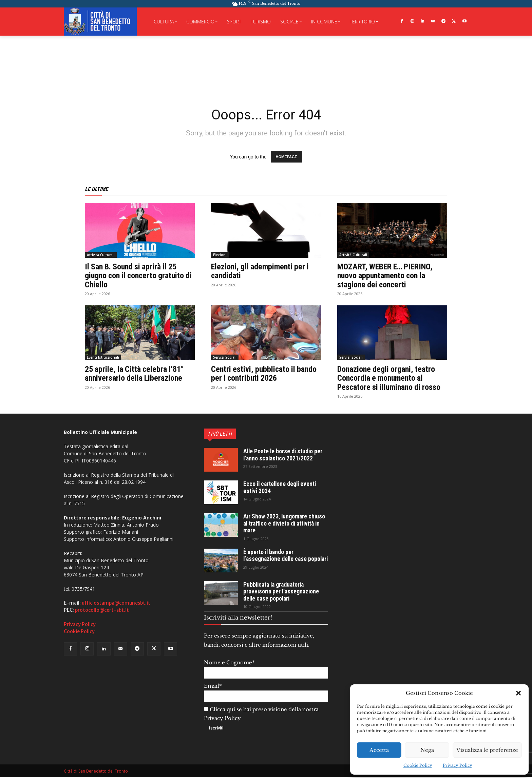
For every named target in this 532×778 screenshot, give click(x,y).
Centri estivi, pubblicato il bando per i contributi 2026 (265, 374)
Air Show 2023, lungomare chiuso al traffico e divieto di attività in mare (285, 523)
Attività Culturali (101, 255)
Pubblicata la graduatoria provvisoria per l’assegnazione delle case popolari (282, 593)
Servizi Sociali (225, 357)
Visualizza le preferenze (487, 750)
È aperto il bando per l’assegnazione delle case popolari (276, 558)
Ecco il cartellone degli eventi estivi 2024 (281, 487)
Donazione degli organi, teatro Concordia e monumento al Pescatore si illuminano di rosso (390, 378)
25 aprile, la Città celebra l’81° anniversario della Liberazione (135, 374)
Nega (427, 750)
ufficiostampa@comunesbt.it (116, 603)
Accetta (379, 750)
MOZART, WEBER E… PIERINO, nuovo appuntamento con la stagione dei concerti (386, 276)
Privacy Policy (458, 765)
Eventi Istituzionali (103, 357)
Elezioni (220, 255)
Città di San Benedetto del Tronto (96, 772)
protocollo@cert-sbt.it (102, 610)
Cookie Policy (418, 765)
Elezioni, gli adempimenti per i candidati (261, 271)
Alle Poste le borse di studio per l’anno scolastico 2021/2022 (284, 454)
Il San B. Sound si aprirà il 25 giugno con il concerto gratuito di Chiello (140, 276)
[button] (518, 693)
